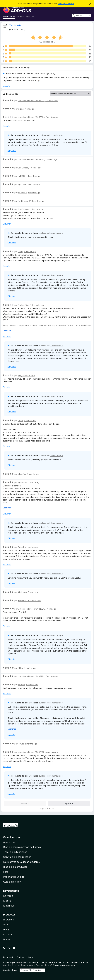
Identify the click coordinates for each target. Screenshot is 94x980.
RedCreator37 (24, 201)
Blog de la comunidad (15, 867)
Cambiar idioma (10, 970)
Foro (6, 872)
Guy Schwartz (24, 209)
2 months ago (52, 101)
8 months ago (32, 685)
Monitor (8, 934)
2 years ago (51, 73)
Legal (31, 957)
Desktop (8, 896)
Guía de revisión (12, 882)
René (20, 421)
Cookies (20, 957)
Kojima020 (23, 601)
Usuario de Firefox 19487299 (31, 676)
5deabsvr (22, 193)
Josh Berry (20, 29)
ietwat (21, 744)
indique (22, 962)
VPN (6, 925)
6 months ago (33, 474)
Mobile (7, 901)
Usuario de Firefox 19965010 (31, 101)
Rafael (21, 547)
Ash (20, 375)
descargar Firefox (66, 4)
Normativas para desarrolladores (21, 862)
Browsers (8, 920)
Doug (20, 252)
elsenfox (22, 474)
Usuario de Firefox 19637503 (31, 752)
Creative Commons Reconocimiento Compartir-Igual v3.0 (29, 965)
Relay (6, 930)
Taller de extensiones (15, 852)
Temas (20, 17)
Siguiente (69, 804)
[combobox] (81, 15)
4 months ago (35, 168)
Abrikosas (22, 592)
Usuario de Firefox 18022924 (31, 609)
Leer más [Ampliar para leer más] (7, 330)
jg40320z (22, 176)
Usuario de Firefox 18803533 (31, 159)
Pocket (7, 939)
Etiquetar (7, 86)
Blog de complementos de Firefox (22, 847)
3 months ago (51, 159)
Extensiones (9, 17)
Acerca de (9, 842)
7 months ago (51, 609)
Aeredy (21, 685)
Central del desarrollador (17, 857)
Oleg (20, 109)
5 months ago (30, 252)
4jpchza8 (22, 184)
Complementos (12, 837)
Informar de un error (14, 877)
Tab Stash (15, 25)
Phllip (20, 668)
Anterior (25, 804)
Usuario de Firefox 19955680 (31, 117)
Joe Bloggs (23, 168)
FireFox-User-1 (25, 305)
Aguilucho (22, 482)
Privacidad (8, 957)
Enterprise (9, 906)
